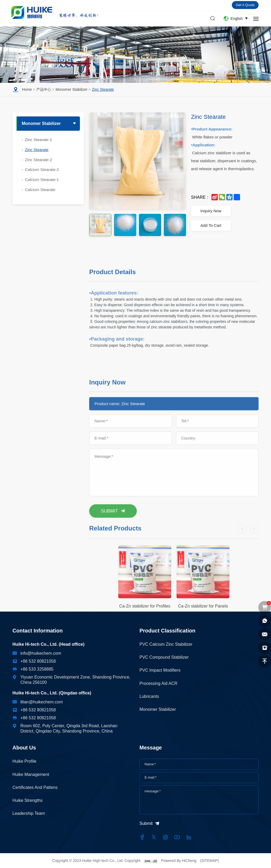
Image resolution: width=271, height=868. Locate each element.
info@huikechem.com (41, 653)
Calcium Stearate (40, 190)
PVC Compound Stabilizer (164, 657)
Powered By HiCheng (179, 861)
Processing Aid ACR (158, 683)
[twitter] (154, 837)
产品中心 (44, 89)
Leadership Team (29, 813)
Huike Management (31, 774)
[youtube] (177, 837)
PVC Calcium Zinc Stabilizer (166, 644)
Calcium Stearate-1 (42, 180)
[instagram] (165, 837)
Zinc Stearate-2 (39, 160)
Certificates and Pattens (35, 787)
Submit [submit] (146, 823)
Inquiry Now (211, 211)
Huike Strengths (28, 800)
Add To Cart (211, 225)
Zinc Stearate (103, 89)
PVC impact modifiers (160, 670)
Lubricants (149, 696)
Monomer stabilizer (72, 89)
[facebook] (142, 837)
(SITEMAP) (209, 861)
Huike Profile (24, 761)
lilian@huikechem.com (42, 702)
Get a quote (245, 5)
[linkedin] (189, 837)
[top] (265, 661)
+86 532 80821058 (38, 661)
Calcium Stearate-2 (42, 169)
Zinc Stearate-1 (39, 140)
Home (27, 89)
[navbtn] (256, 19)
